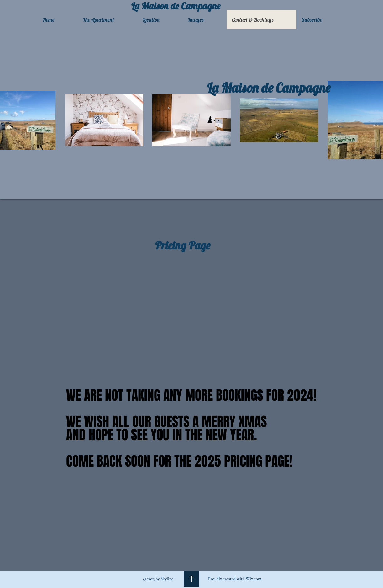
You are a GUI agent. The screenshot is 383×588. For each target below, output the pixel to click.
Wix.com (254, 579)
